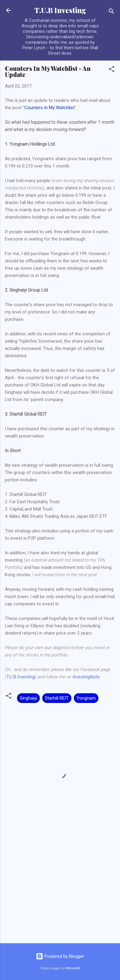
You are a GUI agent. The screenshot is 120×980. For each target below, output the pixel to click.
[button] (111, 70)
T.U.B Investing (60, 10)
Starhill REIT (57, 698)
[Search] (111, 12)
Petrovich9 (73, 968)
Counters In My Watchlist (49, 108)
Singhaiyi (28, 698)
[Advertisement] (60, 891)
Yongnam (86, 698)
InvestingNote (86, 677)
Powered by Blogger (60, 956)
